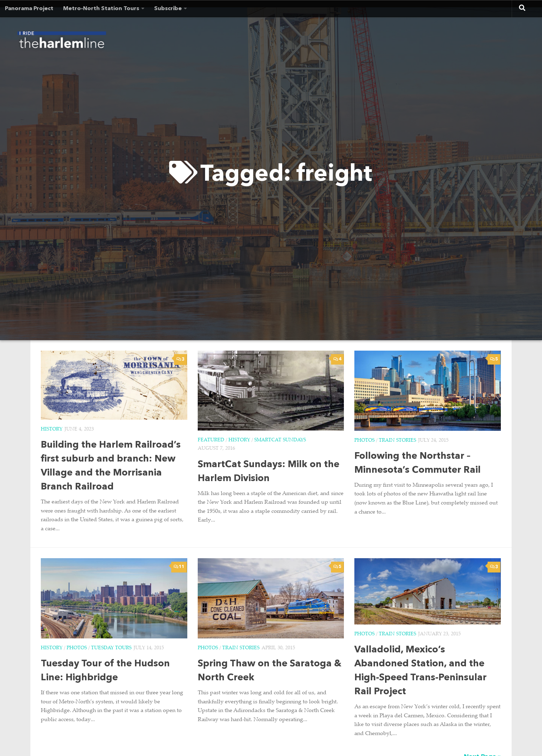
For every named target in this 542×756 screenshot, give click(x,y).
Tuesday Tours (111, 648)
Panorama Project (29, 9)
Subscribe (168, 9)
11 (179, 567)
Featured (211, 440)
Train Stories (397, 441)
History (52, 429)
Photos (364, 441)
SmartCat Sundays (280, 440)
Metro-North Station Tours (101, 9)
